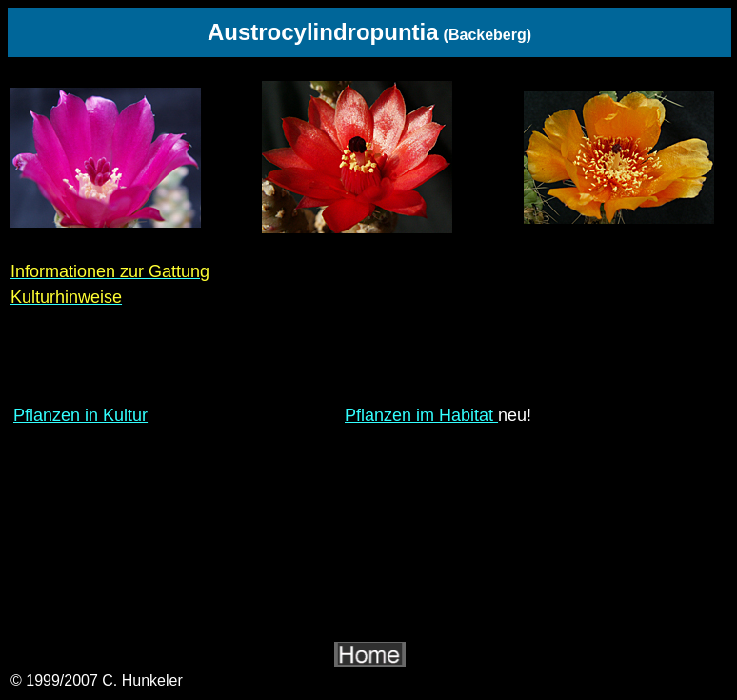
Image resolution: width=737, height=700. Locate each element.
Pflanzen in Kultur (80, 415)
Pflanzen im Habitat (421, 415)
